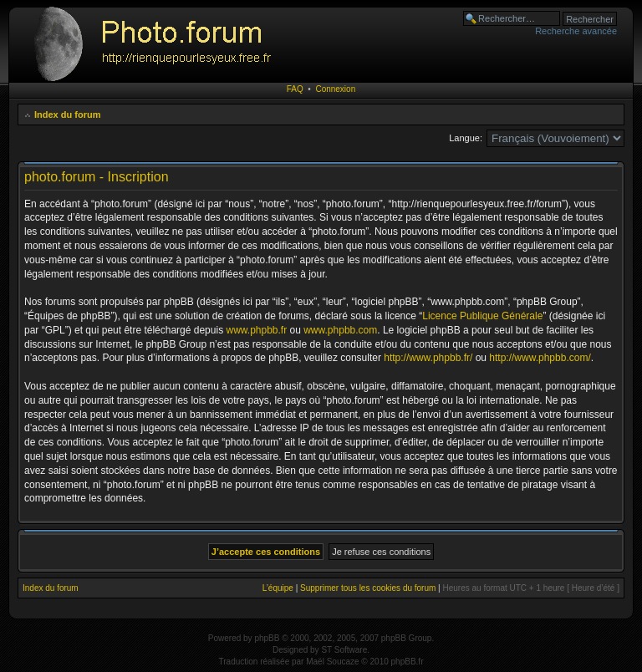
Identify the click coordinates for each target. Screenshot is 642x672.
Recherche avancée (576, 31)
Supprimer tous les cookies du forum (368, 588)
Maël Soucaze (332, 662)
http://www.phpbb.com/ (540, 358)
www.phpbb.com (340, 330)
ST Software (344, 650)
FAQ (295, 89)
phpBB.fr (408, 662)
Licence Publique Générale (482, 316)
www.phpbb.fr (256, 330)
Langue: (466, 138)
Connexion (335, 89)
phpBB (267, 638)
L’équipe (278, 588)
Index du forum (67, 115)
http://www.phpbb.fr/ (428, 358)
